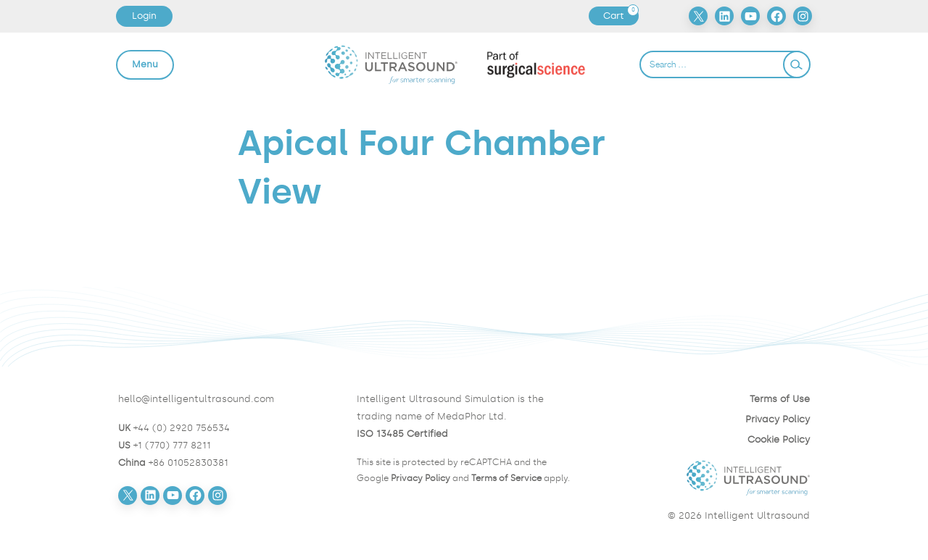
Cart (621, 16)
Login (144, 16)
